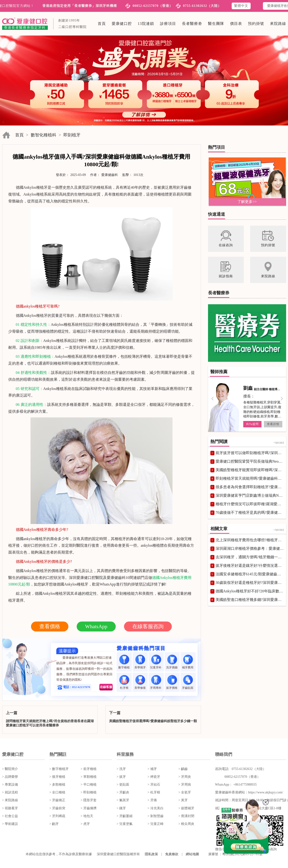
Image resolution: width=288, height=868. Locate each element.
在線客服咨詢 (148, 626)
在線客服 (106, 687)
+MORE (279, 443)
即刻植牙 (72, 135)
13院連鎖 (146, 24)
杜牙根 (124, 682)
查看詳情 (273, 424)
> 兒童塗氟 (125, 824)
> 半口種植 (89, 785)
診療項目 (168, 24)
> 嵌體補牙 (186, 808)
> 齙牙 (54, 824)
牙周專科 (156, 682)
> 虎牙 (85, 824)
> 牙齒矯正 (57, 800)
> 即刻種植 (89, 792)
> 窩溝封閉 (186, 816)
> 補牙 (152, 769)
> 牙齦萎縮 (125, 816)
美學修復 (140, 682)
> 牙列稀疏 (57, 816)
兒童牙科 (156, 662)
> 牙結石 (154, 785)
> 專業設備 (10, 785)
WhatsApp (96, 626)
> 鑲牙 (121, 808)
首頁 (102, 24)
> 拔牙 (121, 777)
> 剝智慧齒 (155, 816)
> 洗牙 (121, 769)
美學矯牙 (140, 662)
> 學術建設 (10, 824)
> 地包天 (87, 816)
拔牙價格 (172, 682)
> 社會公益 (10, 816)
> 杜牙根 (154, 792)
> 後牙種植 (57, 777)
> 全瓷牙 (185, 792)
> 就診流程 (10, 792)
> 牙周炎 (185, 777)
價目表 (236, 24)
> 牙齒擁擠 (89, 808)
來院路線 (278, 24)
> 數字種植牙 (59, 769)
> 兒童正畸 (155, 824)
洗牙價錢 (172, 662)
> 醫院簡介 (10, 769)
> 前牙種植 (89, 769)
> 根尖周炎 (186, 824)
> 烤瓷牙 (154, 777)
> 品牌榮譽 (10, 777)
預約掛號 (256, 24)
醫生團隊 (216, 24)
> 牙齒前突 (57, 808)
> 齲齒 (183, 769)
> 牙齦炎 (123, 792)
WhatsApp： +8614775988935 (236, 785)
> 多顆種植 (57, 785)
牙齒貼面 (188, 682)
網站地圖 (192, 854)
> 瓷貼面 (123, 785)
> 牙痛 (152, 800)
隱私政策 (151, 854)
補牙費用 (188, 662)
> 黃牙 (183, 800)
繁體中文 (241, 6)
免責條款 (172, 854)
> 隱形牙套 (89, 800)
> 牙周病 (185, 785)
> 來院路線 (10, 800)
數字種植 (124, 662)
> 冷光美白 (155, 808)
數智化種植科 (44, 135)
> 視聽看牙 (10, 808)
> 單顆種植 (89, 777)
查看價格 (50, 626)
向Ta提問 (252, 424)
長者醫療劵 (192, 24)
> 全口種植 (57, 792)
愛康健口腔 (122, 24)
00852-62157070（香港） (153, 6)
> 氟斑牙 (123, 800)
